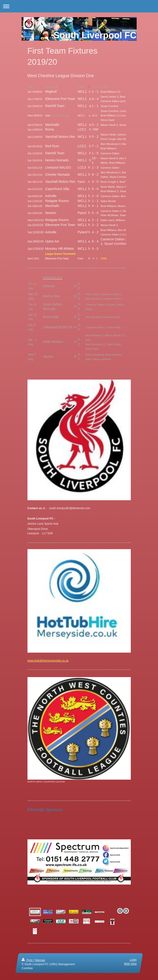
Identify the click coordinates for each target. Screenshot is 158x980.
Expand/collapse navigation (79, 6)
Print (27, 960)
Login (133, 960)
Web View (130, 964)
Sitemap (40, 960)
